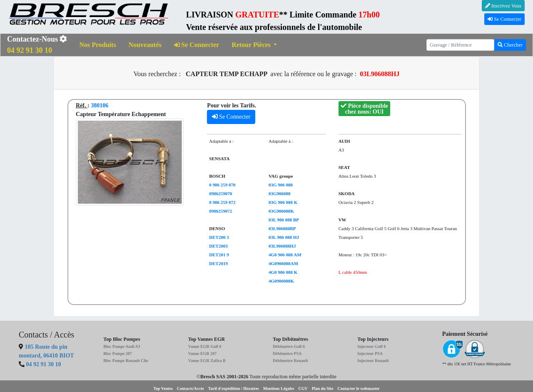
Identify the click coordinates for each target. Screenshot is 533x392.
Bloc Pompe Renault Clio (126, 361)
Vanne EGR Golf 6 (205, 346)
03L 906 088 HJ (284, 237)
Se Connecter (504, 19)
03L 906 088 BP (284, 220)
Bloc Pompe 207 (117, 354)
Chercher (510, 45)
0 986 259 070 (222, 185)
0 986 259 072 (222, 202)
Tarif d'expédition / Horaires (234, 388)
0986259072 (220, 211)
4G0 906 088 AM (285, 255)
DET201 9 (219, 255)
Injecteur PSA (370, 354)
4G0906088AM (283, 263)
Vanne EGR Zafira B (207, 361)
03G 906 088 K (283, 202)
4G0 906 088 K (283, 272)
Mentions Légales (279, 388)
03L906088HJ (282, 246)
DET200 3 (219, 237)
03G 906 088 (281, 185)
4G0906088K (281, 281)
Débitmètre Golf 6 (289, 346)
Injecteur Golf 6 (371, 346)
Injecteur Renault (373, 361)
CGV (303, 388)
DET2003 (218, 246)
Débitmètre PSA (287, 354)
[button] (254, 45)
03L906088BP (282, 228)
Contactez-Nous (37, 45)
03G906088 (280, 194)
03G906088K (281, 211)
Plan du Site (323, 388)
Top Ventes (163, 388)
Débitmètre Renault (290, 361)
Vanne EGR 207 (203, 354)
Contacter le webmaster (358, 388)
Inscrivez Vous (503, 6)
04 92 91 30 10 (44, 364)
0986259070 (220, 194)
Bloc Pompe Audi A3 (122, 346)
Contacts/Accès (191, 388)
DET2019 (218, 263)
